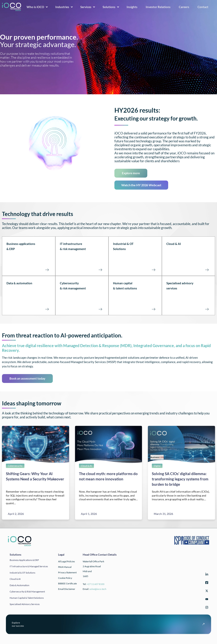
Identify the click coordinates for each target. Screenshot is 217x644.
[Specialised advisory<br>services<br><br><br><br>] (207, 309)
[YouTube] (206, 600)
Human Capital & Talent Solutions (27, 598)
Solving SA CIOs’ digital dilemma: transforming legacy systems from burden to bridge (180, 479)
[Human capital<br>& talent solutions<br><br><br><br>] (154, 309)
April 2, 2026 (16, 514)
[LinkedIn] (206, 575)
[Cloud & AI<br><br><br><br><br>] (207, 270)
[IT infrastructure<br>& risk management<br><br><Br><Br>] (100, 270)
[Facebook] (206, 583)
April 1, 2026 (89, 514)
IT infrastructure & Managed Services (29, 566)
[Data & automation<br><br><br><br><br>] (47, 309)
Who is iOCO (38, 7)
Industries (64, 7)
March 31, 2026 (163, 514)
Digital (157, 466)
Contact (204, 7)
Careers (185, 7)
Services (88, 7)
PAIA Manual (65, 567)
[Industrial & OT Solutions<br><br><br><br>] (154, 270)
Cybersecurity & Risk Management (27, 592)
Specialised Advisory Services (25, 604)
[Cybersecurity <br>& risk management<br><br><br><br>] (100, 309)
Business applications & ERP (24, 560)
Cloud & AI (174, 244)
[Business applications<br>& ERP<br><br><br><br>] (47, 270)
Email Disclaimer (67, 589)
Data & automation (19, 283)
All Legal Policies (66, 561)
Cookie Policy (65, 578)
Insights (133, 7)
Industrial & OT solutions (22, 573)
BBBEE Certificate (67, 583)
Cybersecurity (15, 466)
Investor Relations (160, 7)
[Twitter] (206, 591)
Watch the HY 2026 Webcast (141, 185)
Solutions (111, 7)
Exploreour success (18, 624)
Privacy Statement (67, 572)
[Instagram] (206, 608)
